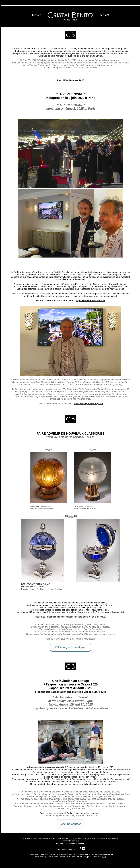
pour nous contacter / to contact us (71, 843)
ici (112, 854)
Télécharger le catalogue (71, 647)
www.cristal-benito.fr (70, 841)
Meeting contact (71, 824)
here (104, 857)
